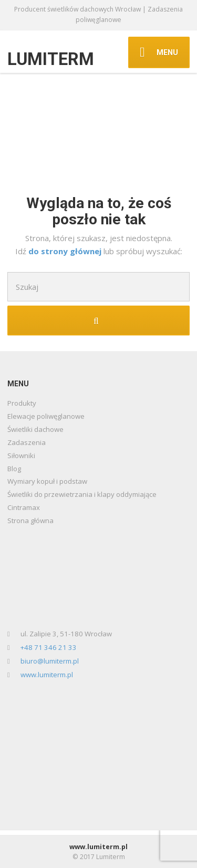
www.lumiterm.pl (47, 675)
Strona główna (30, 520)
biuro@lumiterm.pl (50, 661)
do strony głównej (66, 251)
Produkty (22, 403)
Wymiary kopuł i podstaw (47, 481)
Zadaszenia (27, 442)
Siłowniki (21, 455)
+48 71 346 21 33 (49, 647)
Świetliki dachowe (35, 429)
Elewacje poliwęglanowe (46, 416)
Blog (14, 469)
